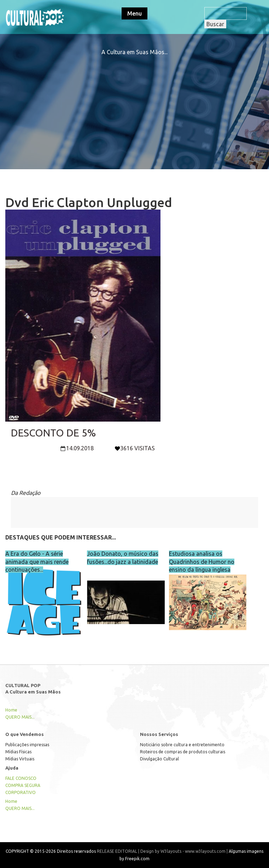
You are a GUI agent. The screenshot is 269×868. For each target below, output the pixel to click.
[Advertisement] (134, 105)
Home (11, 710)
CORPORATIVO (21, 792)
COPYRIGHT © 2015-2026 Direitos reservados (51, 851)
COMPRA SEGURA (23, 785)
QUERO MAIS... (20, 717)
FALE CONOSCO (21, 778)
